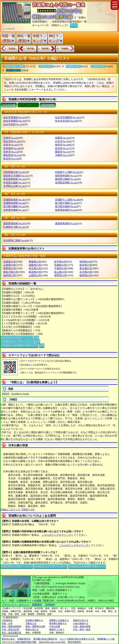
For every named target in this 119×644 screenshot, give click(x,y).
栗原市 (63, 152)
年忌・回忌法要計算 (11, 633)
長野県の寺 (60, 275)
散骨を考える (32, 630)
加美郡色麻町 (15, 210)
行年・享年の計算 (10, 630)
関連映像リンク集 (106, 639)
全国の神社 (46, 66)
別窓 (36, 338)
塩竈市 (63, 138)
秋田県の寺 (86, 262)
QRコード (30, 365)
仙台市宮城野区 (68, 117)
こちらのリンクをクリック (56, 535)
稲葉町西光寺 (24, 639)
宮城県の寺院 (13, 70)
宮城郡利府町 (15, 203)
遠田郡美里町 (66, 223)
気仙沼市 (12, 141)
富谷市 (11, 159)
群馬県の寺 (9, 268)
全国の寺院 (98, 66)
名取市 (11, 145)
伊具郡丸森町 (15, 183)
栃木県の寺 (86, 265)
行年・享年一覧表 (82, 630)
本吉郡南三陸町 (16, 240)
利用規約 (50, 605)
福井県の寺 (9, 275)
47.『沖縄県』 (64, 49)
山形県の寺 (9, 265)
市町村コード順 (28, 105)
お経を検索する (81, 624)
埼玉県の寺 (35, 268)
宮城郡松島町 (15, 200)
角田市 (63, 145)
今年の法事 (55, 626)
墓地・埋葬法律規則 (11, 626)
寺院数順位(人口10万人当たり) (17, 341)
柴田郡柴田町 (15, 179)
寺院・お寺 (7, 624)
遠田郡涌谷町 (15, 223)
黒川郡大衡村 (66, 206)
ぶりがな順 (9, 105)
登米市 (11, 152)
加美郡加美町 (66, 210)
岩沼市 (63, 148)
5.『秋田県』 (45, 49)
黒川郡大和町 (66, 203)
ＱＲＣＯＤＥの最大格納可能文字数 (19, 642)
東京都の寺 (86, 268)
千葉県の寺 (60, 268)
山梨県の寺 (35, 275)
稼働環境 (37, 605)
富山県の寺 (60, 272)
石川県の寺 (86, 272)
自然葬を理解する (34, 620)
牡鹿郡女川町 (15, 227)
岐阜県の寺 (86, 275)
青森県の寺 (35, 262)
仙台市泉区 (13, 124)
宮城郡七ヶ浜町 (68, 200)
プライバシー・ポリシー (16, 605)
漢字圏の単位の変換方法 (45, 639)
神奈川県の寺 (11, 272)
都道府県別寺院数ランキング (17, 338)
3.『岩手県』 (30, 49)
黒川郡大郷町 (15, 206)
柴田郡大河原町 (16, 176)
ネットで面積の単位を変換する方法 (77, 639)
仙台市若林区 (15, 121)
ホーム (74, 25)
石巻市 (11, 138)
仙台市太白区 (66, 121)
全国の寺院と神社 (14, 66)
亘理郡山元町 (15, 186)
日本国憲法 (7, 620)
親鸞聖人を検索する (59, 620)
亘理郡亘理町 (66, 183)
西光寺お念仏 (8, 639)
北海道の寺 (9, 262)
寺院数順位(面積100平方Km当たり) (20, 345)
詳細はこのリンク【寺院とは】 (18, 510)
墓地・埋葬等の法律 (35, 626)
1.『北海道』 (11, 49)
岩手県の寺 (60, 262)
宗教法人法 (31, 624)
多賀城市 (12, 148)
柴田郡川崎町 (66, 179)
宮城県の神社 (73, 66)
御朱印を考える (81, 620)
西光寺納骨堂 (74, 642)
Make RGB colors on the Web (52, 642)
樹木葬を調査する (58, 624)
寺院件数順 (48, 105)
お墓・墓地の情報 (82, 626)
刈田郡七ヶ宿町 (68, 172)
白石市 (63, 141)
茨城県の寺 (60, 265)
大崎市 (63, 155)
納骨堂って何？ (57, 630)
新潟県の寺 (35, 272)
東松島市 (12, 155)
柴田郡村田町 (66, 176)
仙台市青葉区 (15, 117)
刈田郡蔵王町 (15, 172)
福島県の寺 (35, 265)
